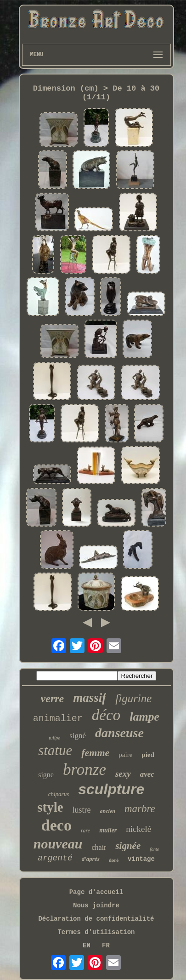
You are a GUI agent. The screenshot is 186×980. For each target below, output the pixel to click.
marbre (140, 809)
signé (78, 736)
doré (114, 860)
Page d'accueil (96, 892)
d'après (91, 859)
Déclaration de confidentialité (96, 919)
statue (55, 750)
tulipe (54, 738)
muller (108, 830)
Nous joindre (96, 905)
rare (85, 831)
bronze (85, 770)
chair (99, 847)
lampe (144, 717)
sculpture (111, 789)
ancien (108, 811)
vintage (141, 859)
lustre (82, 810)
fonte (154, 849)
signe (46, 775)
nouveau (58, 844)
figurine (133, 698)
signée (128, 846)
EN (87, 946)
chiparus (59, 794)
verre (53, 699)
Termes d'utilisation (96, 932)
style (50, 807)
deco (56, 825)
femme (95, 753)
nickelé (138, 829)
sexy (123, 774)
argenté (55, 858)
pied (148, 755)
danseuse (119, 733)
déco (106, 715)
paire (125, 755)
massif (90, 698)
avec (147, 774)
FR (106, 946)
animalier (58, 719)
